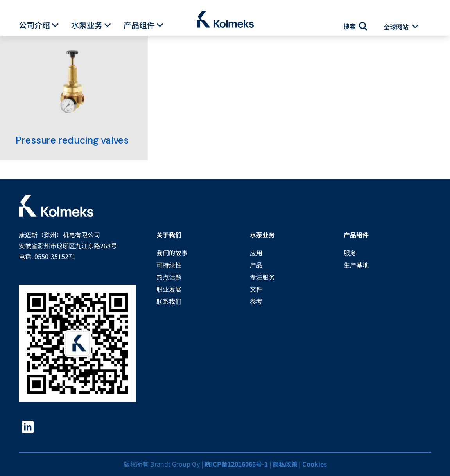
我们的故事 (172, 253)
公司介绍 (34, 25)
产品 (256, 265)
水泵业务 (87, 25)
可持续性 (169, 265)
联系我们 (169, 301)
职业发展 (169, 289)
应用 (256, 253)
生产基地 (356, 265)
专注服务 (262, 277)
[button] (55, 25)
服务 (350, 253)
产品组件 (139, 25)
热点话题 (169, 277)
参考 (256, 301)
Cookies (315, 464)
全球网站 (396, 27)
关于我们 (169, 235)
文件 (256, 289)
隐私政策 (285, 464)
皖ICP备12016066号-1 (236, 464)
